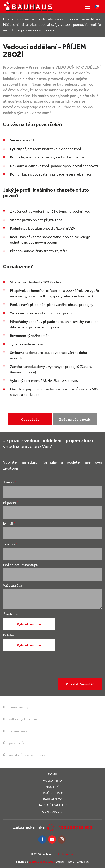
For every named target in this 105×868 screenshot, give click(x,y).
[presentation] (34, 670)
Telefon (9, 544)
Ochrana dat (53, 811)
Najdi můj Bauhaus (52, 805)
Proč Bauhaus (52, 793)
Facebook (42, 839)
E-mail (8, 523)
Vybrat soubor (29, 624)
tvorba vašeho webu (42, 861)
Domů (52, 774)
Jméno (8, 482)
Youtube (52, 839)
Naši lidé (53, 787)
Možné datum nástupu (21, 565)
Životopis (10, 614)
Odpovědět (30, 419)
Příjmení (9, 503)
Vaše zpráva (12, 585)
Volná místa (53, 780)
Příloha (8, 635)
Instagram (62, 839)
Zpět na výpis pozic (75, 419)
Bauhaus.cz (52, 799)
